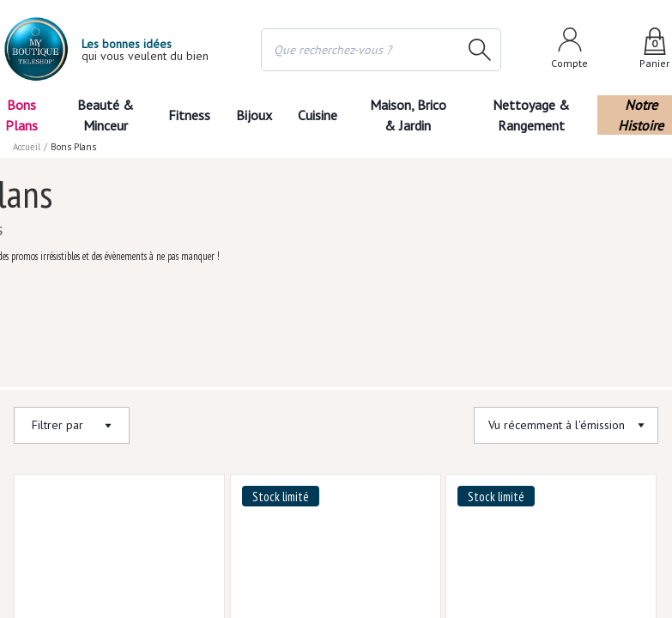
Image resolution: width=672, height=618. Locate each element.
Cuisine (319, 115)
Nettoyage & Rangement (536, 115)
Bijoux (253, 115)
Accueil (27, 147)
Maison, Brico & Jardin (412, 115)
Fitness (188, 115)
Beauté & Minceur (105, 115)
